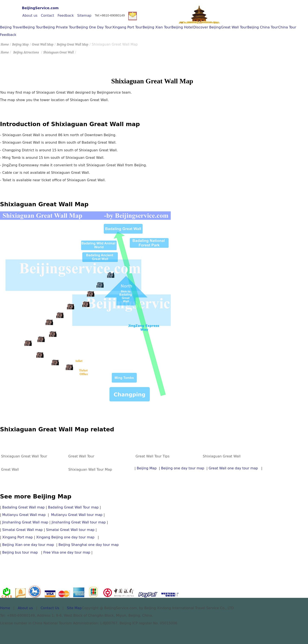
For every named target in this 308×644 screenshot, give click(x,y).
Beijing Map (20, 44)
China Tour (287, 27)
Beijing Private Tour (60, 27)
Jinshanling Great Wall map (25, 522)
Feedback (66, 15)
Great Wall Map (43, 44)
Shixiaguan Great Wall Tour (24, 456)
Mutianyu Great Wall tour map (77, 515)
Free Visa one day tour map (67, 552)
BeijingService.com (40, 8)
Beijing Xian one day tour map (29, 545)
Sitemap (84, 15)
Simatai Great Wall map (22, 530)
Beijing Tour (33, 27)
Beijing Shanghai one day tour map (89, 545)
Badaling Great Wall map (23, 507)
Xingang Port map (17, 537)
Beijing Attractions (26, 52)
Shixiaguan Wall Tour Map (90, 469)
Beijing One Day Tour (94, 27)
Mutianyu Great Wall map (24, 515)
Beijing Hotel (182, 27)
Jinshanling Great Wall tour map (79, 522)
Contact (47, 15)
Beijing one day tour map (182, 468)
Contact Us (50, 608)
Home (5, 44)
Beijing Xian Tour (157, 27)
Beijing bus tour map (20, 552)
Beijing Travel (11, 27)
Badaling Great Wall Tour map (73, 507)
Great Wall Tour (234, 27)
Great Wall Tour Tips (153, 456)
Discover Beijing (207, 27)
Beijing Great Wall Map (73, 44)
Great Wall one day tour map (233, 468)
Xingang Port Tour (127, 27)
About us (30, 15)
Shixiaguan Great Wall (59, 52)
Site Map (74, 608)
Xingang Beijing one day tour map (65, 537)
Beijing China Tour (263, 27)
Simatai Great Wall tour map (70, 530)
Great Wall (10, 469)
